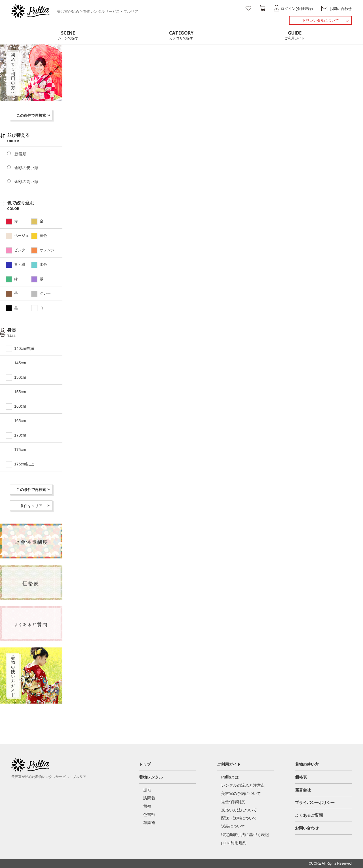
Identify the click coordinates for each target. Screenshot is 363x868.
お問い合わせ (307, 828)
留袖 (147, 806)
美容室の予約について (241, 793)
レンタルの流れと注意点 (243, 785)
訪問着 (149, 798)
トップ (145, 764)
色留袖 (149, 814)
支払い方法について (239, 810)
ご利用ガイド (229, 764)
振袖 (147, 790)
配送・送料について (239, 818)
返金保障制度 (233, 802)
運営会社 (303, 790)
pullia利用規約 (234, 843)
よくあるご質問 (309, 815)
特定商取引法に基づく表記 (245, 835)
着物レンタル (151, 777)
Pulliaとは (230, 777)
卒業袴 (149, 823)
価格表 (301, 777)
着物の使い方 (307, 764)
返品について (233, 826)
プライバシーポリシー (315, 803)
